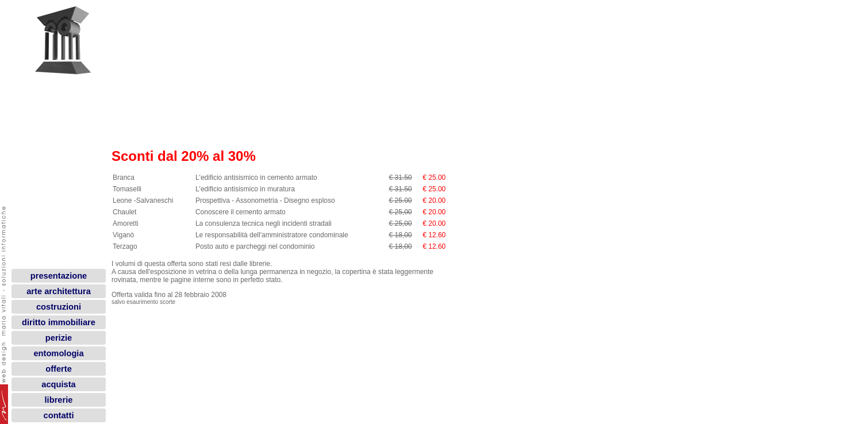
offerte (59, 369)
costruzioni (59, 307)
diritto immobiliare (59, 322)
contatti (59, 415)
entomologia (58, 353)
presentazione (59, 276)
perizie (59, 338)
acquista (58, 384)
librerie (59, 400)
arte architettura (59, 291)
